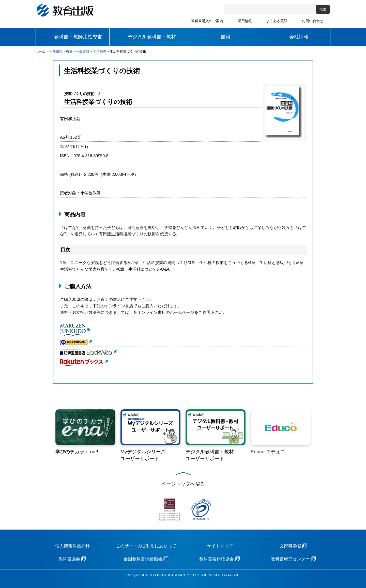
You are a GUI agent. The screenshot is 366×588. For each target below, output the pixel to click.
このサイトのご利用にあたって (146, 546)
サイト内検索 (228, 9)
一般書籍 (83, 51)
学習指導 (100, 51)
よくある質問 (277, 21)
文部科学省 (290, 546)
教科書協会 (69, 559)
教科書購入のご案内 (207, 21)
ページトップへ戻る (183, 484)
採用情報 (245, 21)
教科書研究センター (290, 559)
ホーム (41, 51)
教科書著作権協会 (217, 559)
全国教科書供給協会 (143, 559)
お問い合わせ (313, 21)
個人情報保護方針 (72, 546)
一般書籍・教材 (61, 51)
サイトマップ (220, 546)
